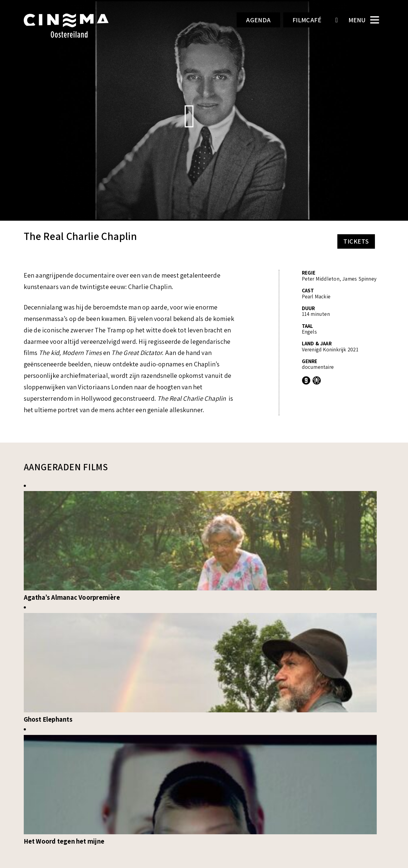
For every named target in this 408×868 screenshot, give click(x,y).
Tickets (356, 241)
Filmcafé (307, 20)
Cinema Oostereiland (76, 26)
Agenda (258, 20)
